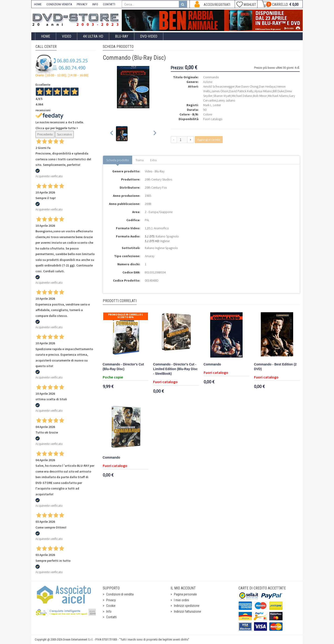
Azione (208, 82)
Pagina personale (185, 594)
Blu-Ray (122, 36)
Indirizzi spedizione (187, 606)
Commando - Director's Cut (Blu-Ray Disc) (123, 367)
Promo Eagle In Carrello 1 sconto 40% (125, 316)
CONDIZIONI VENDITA (59, 4)
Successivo (64, 134)
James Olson (220, 91)
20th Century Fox (156, 187)
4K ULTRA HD (93, 36)
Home (46, 36)
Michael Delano (242, 96)
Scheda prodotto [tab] (118, 160)
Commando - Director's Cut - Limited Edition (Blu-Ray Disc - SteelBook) (175, 369)
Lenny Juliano (226, 100)
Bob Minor (260, 96)
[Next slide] (155, 134)
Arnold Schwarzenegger (219, 86)
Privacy (111, 600)
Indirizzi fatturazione (188, 611)
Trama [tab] (140, 160)
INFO (95, 4)
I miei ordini (181, 600)
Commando (212, 364)
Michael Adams (278, 96)
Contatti (111, 617)
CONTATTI (109, 4)
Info (109, 611)
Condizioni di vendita (120, 594)
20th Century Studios (158, 179)
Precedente (45, 134)
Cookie (111, 606)
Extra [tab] (153, 160)
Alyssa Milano (263, 91)
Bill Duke (278, 91)
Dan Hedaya (267, 86)
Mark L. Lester (212, 105)
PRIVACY (82, 4)
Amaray (150, 256)
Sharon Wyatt (222, 96)
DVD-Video (149, 36)
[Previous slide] (112, 134)
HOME (38, 4)
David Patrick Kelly (241, 91)
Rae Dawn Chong (247, 86)
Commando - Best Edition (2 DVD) (275, 367)
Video (67, 36)
